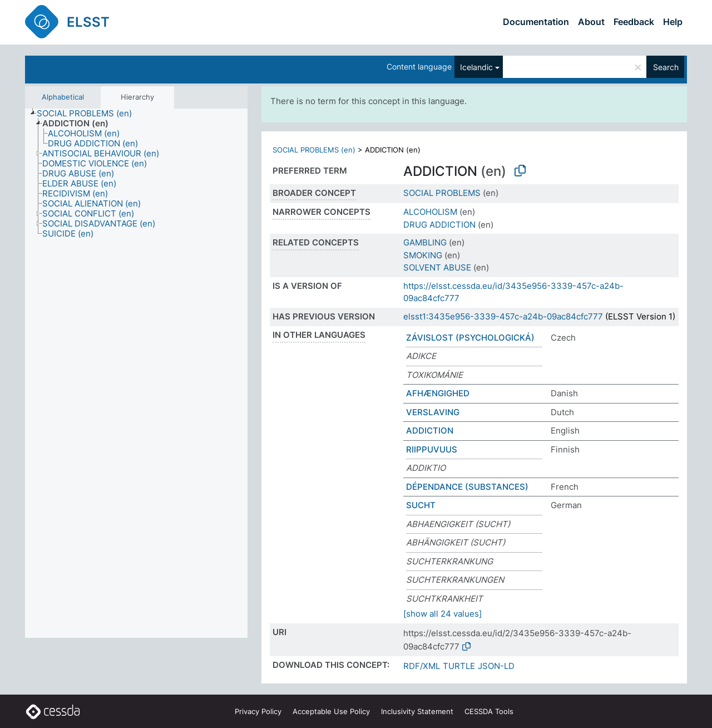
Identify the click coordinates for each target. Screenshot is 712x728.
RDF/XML (422, 666)
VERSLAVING (433, 412)
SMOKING (423, 255)
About (591, 22)
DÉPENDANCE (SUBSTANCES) (467, 487)
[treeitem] (89, 114)
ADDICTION (430, 431)
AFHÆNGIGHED (438, 393)
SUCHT (421, 505)
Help (673, 22)
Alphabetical (63, 97)
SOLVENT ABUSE (437, 267)
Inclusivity (417, 711)
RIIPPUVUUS (432, 449)
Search (666, 67)
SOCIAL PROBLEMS (442, 193)
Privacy (258, 711)
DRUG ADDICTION (439, 225)
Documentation (536, 22)
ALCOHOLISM (430, 212)
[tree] (136, 373)
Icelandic (476, 67)
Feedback (634, 22)
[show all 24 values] (442, 614)
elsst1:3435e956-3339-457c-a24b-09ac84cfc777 (503, 316)
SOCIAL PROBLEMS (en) (314, 150)
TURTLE (459, 666)
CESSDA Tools (489, 711)
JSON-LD (496, 666)
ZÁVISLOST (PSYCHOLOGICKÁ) (470, 338)
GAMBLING (425, 242)
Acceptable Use (331, 711)
